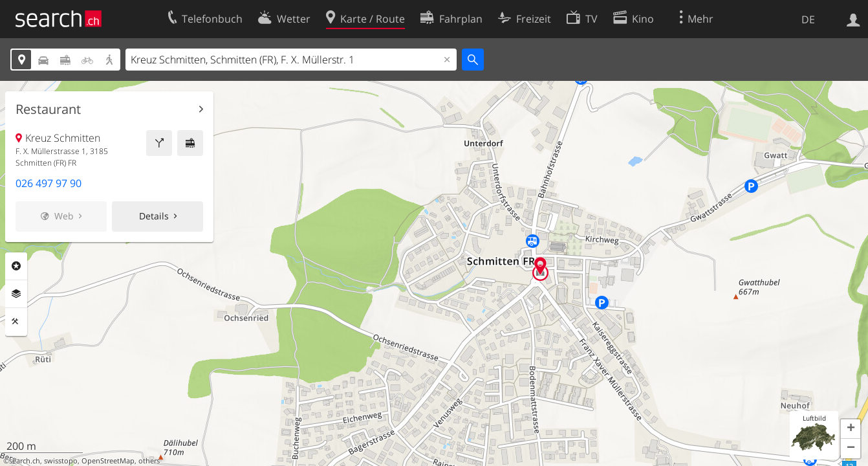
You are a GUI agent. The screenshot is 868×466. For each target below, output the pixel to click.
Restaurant (48, 109)
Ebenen (16, 294)
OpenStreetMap (108, 461)
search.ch (25, 461)
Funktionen (16, 322)
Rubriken (16, 266)
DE (808, 19)
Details (154, 216)
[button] (851, 429)
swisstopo (61, 461)
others (149, 461)
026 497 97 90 (49, 183)
